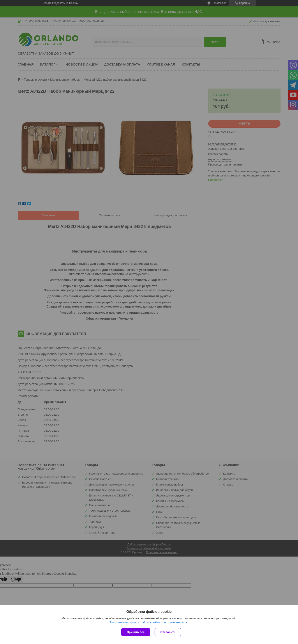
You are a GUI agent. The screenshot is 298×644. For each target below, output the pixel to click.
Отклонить (168, 632)
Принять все (136, 632)
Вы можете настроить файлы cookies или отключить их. (148, 622)
